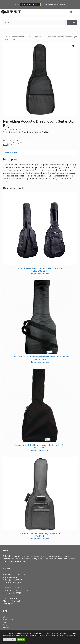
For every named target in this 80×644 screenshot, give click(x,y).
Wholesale (8, 620)
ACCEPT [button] (21, 639)
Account (7, 627)
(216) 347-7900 (15, 580)
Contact (7, 625)
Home (6, 37)
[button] (73, 46)
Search (72, 23)
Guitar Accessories (18, 37)
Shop (5, 617)
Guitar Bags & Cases (37, 37)
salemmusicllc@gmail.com (16, 583)
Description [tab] (11, 152)
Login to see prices (12, 129)
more (23, 561)
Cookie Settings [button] (9, 639)
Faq (5, 622)
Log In (17, 4)
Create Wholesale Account (30, 4)
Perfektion (12, 145)
